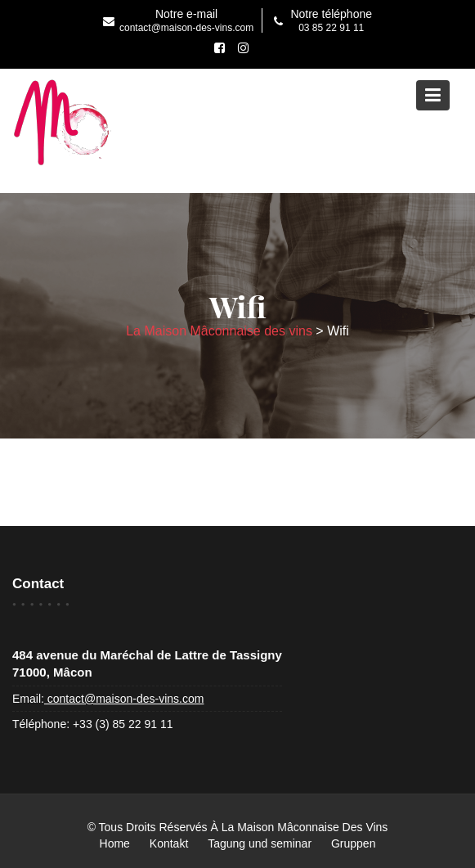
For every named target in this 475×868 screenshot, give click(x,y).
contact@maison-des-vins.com (124, 699)
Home (115, 843)
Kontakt (169, 843)
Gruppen (353, 843)
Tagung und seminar (260, 843)
